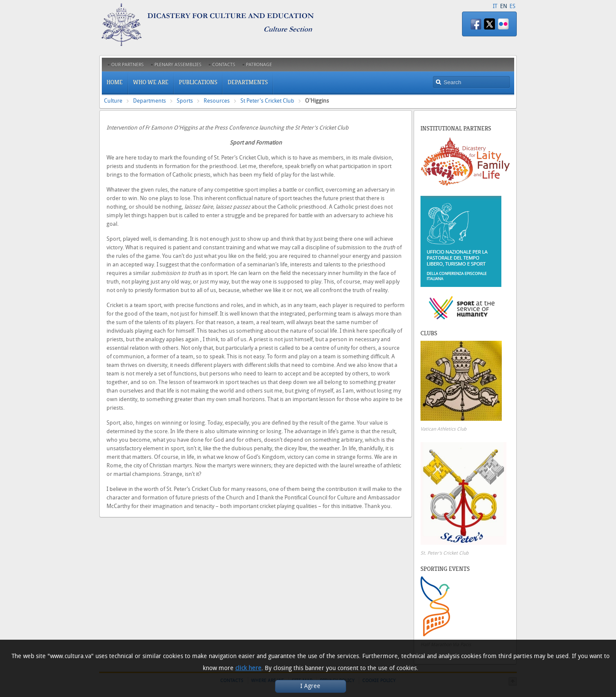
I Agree (310, 686)
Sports (185, 101)
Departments (150, 101)
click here (248, 668)
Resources (217, 101)
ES (512, 6)
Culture (113, 101)
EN (503, 6)
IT (495, 6)
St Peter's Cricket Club (267, 101)
